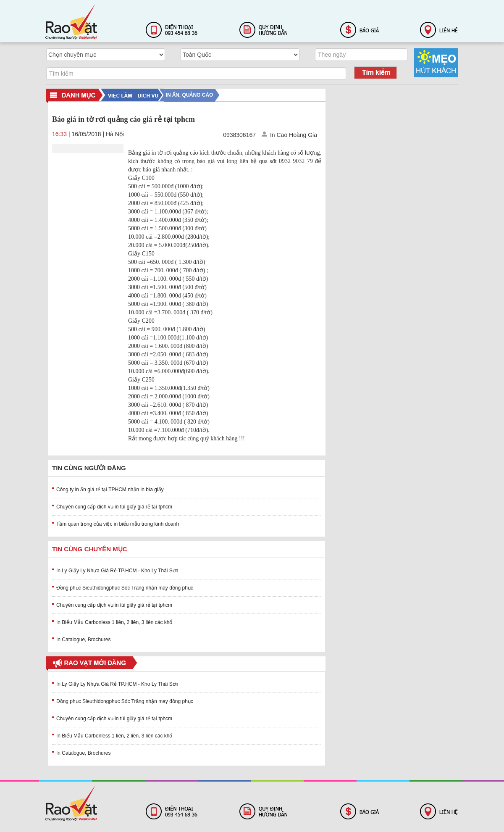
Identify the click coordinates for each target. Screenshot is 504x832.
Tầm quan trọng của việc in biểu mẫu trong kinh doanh (118, 524)
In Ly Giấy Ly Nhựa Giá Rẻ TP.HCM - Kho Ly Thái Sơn (117, 571)
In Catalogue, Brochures (83, 640)
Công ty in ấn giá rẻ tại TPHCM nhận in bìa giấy (110, 490)
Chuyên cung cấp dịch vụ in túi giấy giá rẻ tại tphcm (114, 507)
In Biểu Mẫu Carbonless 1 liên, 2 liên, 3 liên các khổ (114, 622)
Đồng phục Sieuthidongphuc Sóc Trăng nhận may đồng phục (125, 588)
